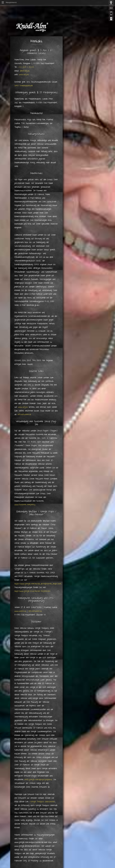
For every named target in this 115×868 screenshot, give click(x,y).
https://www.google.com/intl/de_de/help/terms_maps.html (38, 584)
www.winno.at (20, 611)
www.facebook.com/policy (25, 505)
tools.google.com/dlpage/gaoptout (38, 780)
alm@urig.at (25, 71)
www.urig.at (24, 74)
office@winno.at (24, 414)
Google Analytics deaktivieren (42, 802)
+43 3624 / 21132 (26, 67)
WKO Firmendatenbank (24, 86)
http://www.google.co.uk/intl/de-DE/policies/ (32, 591)
